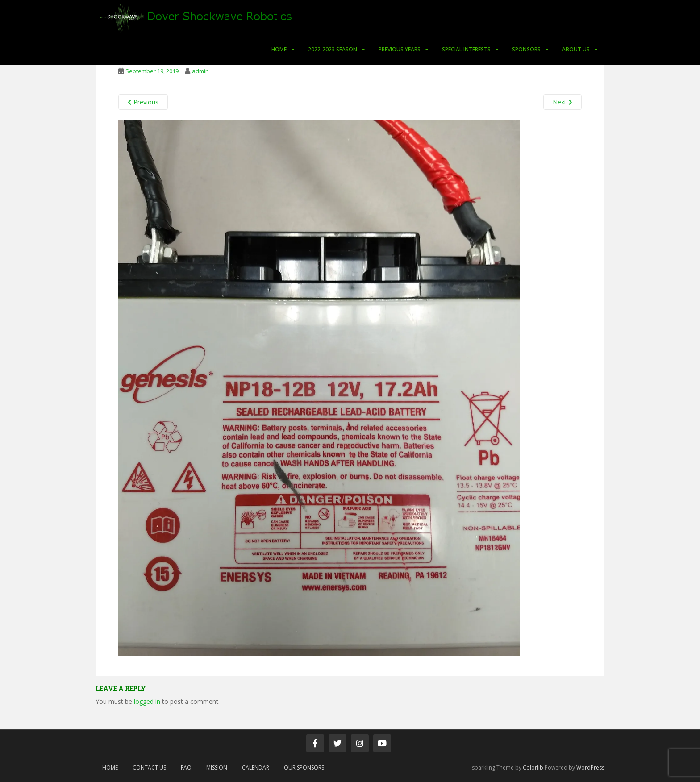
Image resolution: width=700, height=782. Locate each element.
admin (200, 71)
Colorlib (533, 767)
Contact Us (149, 767)
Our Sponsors (304, 767)
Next (562, 102)
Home (279, 49)
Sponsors (526, 49)
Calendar (256, 767)
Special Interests (466, 49)
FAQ (186, 767)
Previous (143, 102)
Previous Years (400, 49)
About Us (576, 49)
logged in (147, 701)
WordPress (590, 767)
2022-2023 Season (333, 49)
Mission (217, 767)
